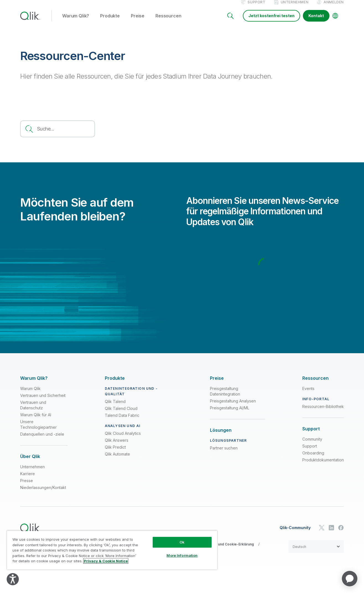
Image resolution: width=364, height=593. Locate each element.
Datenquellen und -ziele (42, 440)
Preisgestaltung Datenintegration (225, 397)
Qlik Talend (115, 407)
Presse (27, 486)
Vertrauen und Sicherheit (43, 401)
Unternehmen (295, 8)
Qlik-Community (295, 534)
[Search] (230, 22)
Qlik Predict (115, 453)
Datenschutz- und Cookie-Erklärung (224, 550)
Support (256, 8)
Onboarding (313, 459)
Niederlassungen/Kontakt (43, 493)
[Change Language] (335, 22)
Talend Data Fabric (122, 421)
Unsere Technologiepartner (38, 430)
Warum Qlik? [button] (76, 22)
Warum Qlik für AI (36, 421)
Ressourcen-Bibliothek (323, 412)
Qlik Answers (117, 446)
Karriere (28, 479)
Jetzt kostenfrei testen (271, 21)
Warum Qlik (30, 394)
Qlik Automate (117, 460)
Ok (182, 542)
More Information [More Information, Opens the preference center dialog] (182, 555)
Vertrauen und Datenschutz (33, 411)
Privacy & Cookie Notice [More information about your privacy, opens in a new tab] (106, 561)
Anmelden (334, 8)
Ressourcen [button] (168, 22)
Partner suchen (224, 454)
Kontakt (316, 21)
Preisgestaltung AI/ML (230, 414)
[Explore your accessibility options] (13, 579)
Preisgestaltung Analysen (233, 407)
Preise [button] (138, 22)
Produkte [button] (110, 22)
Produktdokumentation (323, 466)
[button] (316, 552)
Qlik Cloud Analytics (123, 439)
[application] (350, 579)
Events (308, 394)
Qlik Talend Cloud (121, 414)
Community (312, 445)
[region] (112, 550)
